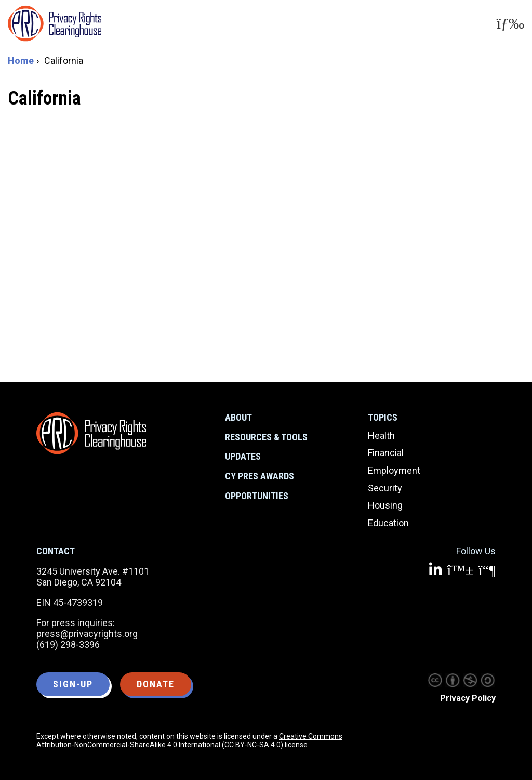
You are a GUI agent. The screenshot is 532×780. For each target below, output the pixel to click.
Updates (243, 456)
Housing (385, 505)
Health (381, 435)
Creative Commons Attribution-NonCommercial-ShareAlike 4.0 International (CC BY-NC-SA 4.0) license (189, 740)
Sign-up (73, 684)
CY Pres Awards (260, 476)
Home (21, 61)
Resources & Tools (266, 437)
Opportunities (257, 496)
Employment (394, 470)
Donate (156, 684)
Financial (386, 453)
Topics (383, 417)
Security (385, 488)
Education (388, 523)
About (238, 417)
